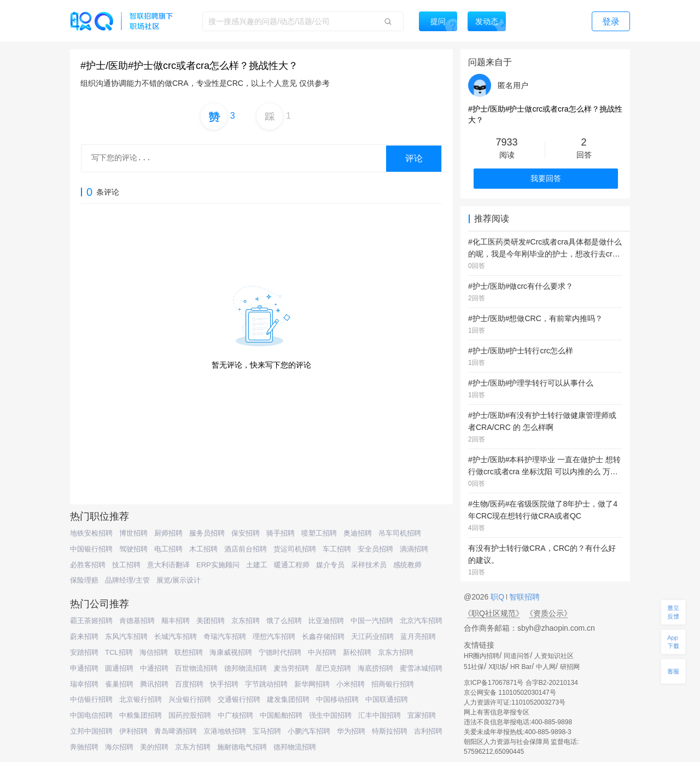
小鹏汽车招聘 (309, 731)
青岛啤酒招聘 (176, 731)
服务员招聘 (207, 533)
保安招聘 (246, 533)
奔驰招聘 (84, 747)
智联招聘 (523, 597)
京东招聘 (246, 621)
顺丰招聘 (176, 621)
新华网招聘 (312, 684)
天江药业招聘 (372, 636)
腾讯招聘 (154, 684)
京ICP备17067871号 (494, 683)
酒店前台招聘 (246, 549)
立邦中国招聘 (91, 731)
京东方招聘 (396, 652)
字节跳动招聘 (266, 684)
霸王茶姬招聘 (91, 621)
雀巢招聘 (119, 684)
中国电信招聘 (91, 715)
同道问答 (517, 656)
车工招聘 (337, 549)
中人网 (546, 667)
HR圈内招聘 (482, 656)
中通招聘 (154, 668)
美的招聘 (154, 747)
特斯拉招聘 (390, 731)
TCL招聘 (119, 652)
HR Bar (521, 667)
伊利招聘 (133, 731)
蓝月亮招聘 (418, 636)
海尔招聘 (119, 747)
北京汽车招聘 (421, 621)
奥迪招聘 (358, 533)
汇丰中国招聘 (380, 715)
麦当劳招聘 (291, 668)
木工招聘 (203, 549)
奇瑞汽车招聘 (225, 636)
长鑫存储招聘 (323, 636)
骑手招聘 (281, 533)
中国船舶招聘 (281, 715)
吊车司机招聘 (400, 533)
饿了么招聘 (284, 621)
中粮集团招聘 (141, 715)
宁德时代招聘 (280, 652)
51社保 (474, 667)
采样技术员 (369, 565)
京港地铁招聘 (225, 731)
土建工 (257, 565)
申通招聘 (84, 668)
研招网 (570, 667)
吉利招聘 (428, 731)
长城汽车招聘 (176, 636)
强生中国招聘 (330, 715)
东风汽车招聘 (126, 636)
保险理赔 (84, 580)
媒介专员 (330, 565)
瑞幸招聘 (84, 684)
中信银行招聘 (91, 699)
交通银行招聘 (239, 699)
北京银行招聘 (141, 699)
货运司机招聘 (295, 549)
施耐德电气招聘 (242, 747)
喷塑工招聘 (319, 533)
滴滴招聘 (414, 549)
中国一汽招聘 (372, 621)
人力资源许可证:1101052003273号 (515, 702)
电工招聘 (168, 549)
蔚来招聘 (84, 636)
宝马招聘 (267, 731)
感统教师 (407, 565)
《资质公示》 (549, 613)
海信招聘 (154, 652)
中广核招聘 (235, 715)
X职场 (497, 667)
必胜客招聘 (88, 565)
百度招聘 (189, 684)
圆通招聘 (119, 668)
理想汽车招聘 (274, 636)
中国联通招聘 (387, 699)
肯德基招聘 (137, 621)
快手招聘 (224, 684)
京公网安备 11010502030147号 (510, 693)
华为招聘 (351, 731)
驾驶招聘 (133, 549)
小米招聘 (351, 684)
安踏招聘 (84, 652)
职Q (498, 597)
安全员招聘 (375, 549)
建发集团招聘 (288, 699)
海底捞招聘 (375, 668)
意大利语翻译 (168, 565)
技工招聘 (126, 565)
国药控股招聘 (190, 715)
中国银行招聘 (91, 549)
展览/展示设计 (179, 580)
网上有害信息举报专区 (497, 712)
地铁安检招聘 (91, 533)
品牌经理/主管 (127, 580)
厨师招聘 (168, 533)
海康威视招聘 (231, 652)
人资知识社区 (554, 656)
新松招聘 (357, 652)
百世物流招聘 (196, 668)
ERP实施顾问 (218, 565)
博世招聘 (133, 533)
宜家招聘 (422, 715)
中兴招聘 (322, 652)
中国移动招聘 (337, 699)
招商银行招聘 (393, 684)
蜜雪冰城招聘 (421, 668)
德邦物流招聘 (246, 668)
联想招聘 (189, 652)
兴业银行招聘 (190, 699)
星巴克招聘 (333, 668)
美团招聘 (211, 621)
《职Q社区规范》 (494, 613)
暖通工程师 (292, 565)
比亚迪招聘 (326, 621)
